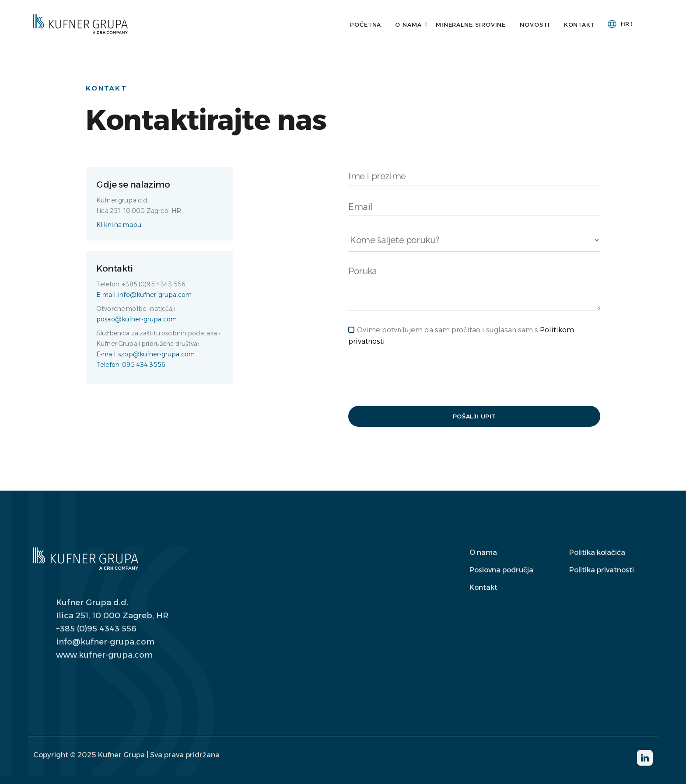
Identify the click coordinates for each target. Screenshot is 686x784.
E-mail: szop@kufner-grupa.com (145, 354)
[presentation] (415, 376)
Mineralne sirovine (471, 24)
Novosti (535, 24)
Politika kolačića (597, 552)
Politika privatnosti (602, 570)
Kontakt (579, 24)
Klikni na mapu (119, 225)
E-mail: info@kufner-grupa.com (144, 295)
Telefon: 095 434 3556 (131, 365)
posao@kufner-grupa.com (136, 319)
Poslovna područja (501, 570)
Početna (366, 24)
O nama (408, 24)
